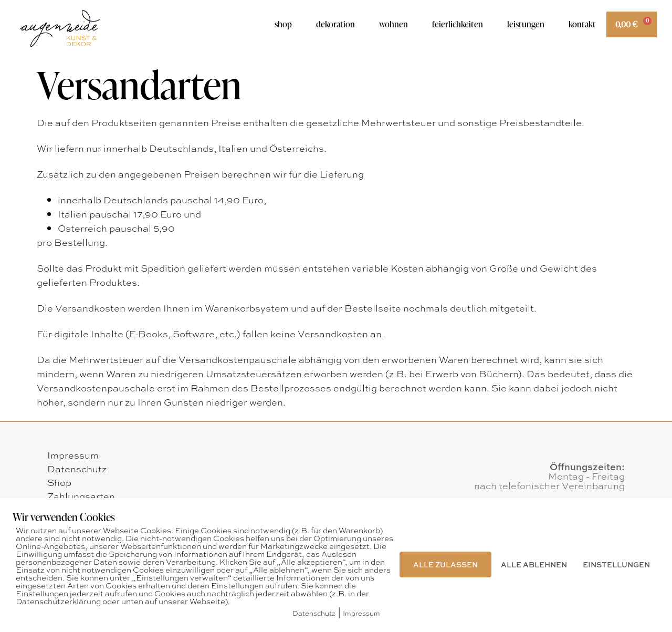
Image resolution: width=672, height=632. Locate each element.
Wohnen (393, 24)
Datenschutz (77, 469)
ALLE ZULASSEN (445, 564)
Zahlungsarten (81, 496)
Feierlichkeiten (458, 24)
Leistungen (526, 24)
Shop (283, 24)
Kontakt (582, 24)
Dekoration (335, 24)
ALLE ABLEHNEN (534, 564)
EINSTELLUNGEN (616, 564)
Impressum (73, 455)
